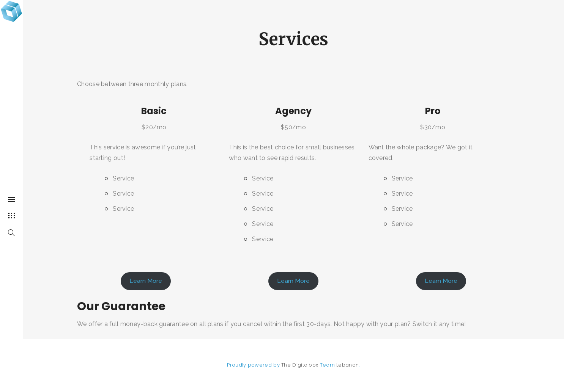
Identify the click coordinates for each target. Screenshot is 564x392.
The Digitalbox (300, 365)
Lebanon (347, 365)
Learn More (146, 281)
